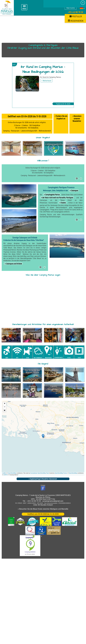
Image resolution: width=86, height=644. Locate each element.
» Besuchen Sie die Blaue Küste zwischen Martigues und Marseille (43, 509)
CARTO (5, 475)
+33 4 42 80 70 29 (75, 12)
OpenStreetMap (12, 473)
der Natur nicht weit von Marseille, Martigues (58, 197)
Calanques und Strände (14, 264)
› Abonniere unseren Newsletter (77, 118)
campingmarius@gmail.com (53, 501)
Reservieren (76, 21)
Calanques (75, 190)
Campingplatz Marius (52, 194)
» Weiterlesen (46, 81)
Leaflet (4, 473)
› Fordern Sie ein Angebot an (61, 117)
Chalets (63, 203)
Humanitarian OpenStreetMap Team (40, 473)
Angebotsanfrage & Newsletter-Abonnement (43, 479)
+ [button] (5, 404)
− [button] (5, 407)
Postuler (76, 16)
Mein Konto (71, 8)
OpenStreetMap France (61, 473)
